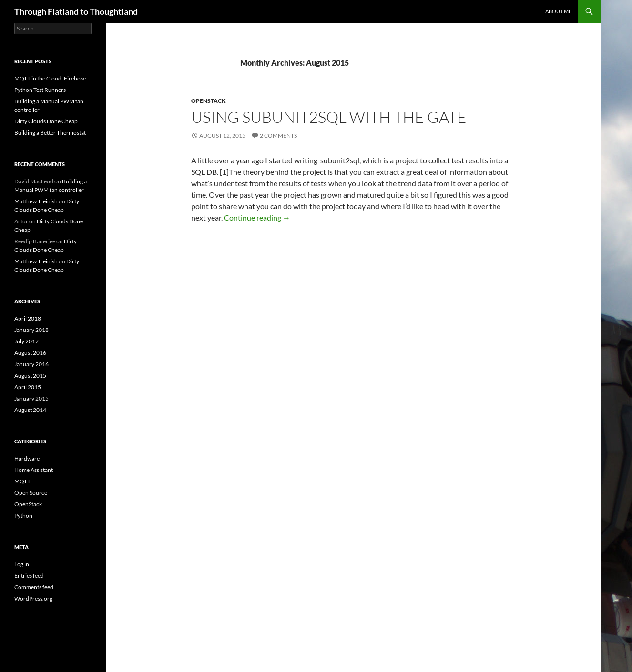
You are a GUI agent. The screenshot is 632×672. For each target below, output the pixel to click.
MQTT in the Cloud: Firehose (50, 78)
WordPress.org (33, 598)
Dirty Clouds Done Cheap (46, 121)
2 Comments (278, 135)
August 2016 (30, 353)
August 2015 (30, 376)
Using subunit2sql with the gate (329, 117)
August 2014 (30, 410)
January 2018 (31, 330)
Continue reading (257, 217)
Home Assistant (34, 470)
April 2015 (28, 387)
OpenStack (209, 101)
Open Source (31, 493)
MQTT (22, 481)
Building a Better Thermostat (50, 133)
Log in (22, 564)
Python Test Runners (40, 90)
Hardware (27, 458)
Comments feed (34, 587)
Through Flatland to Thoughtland (76, 11)
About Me (558, 11)
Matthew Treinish (36, 201)
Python (23, 516)
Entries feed (29, 576)
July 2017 (26, 341)
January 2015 (31, 398)
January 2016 (31, 364)
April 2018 (28, 318)
